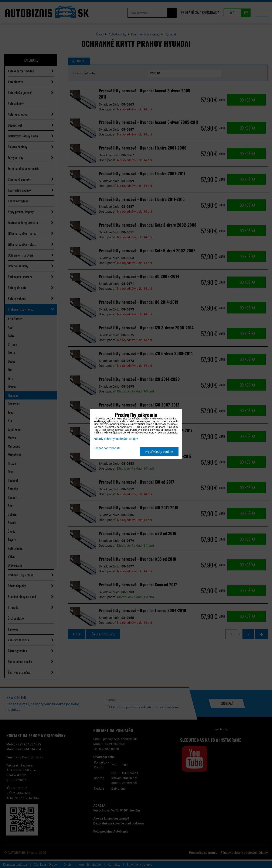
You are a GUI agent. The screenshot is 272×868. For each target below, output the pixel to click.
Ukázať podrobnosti (107, 448)
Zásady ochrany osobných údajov (116, 439)
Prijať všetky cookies (159, 452)
